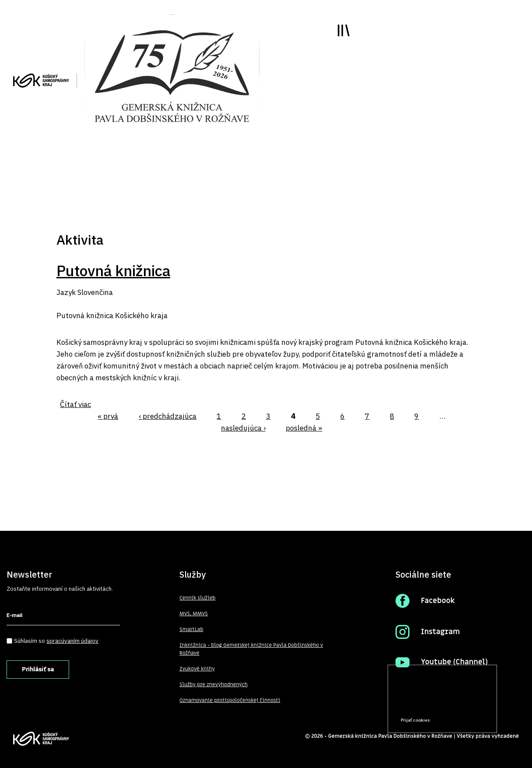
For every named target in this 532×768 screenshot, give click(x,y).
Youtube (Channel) (454, 662)
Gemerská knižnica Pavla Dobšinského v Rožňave (390, 736)
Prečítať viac (462, 703)
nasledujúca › (243, 428)
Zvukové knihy (197, 669)
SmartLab (191, 629)
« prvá (108, 416)
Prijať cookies (415, 720)
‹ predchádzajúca (168, 416)
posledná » (304, 428)
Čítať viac (75, 404)
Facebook (438, 601)
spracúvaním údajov (72, 641)
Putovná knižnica (113, 270)
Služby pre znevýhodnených (213, 684)
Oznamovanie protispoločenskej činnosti (230, 700)
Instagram (440, 632)
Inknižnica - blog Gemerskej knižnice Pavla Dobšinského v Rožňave (251, 649)
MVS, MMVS (194, 614)
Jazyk (66, 292)
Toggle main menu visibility (344, 30)
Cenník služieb (197, 598)
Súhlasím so (56, 641)
